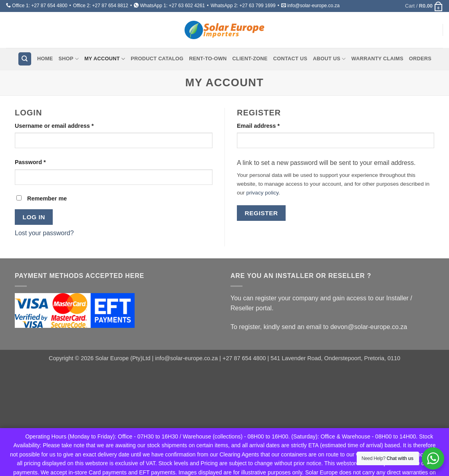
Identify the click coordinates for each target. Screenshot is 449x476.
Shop (69, 59)
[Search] (25, 59)
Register (261, 213)
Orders (420, 59)
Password (43, 162)
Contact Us (290, 59)
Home (45, 59)
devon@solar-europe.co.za (369, 327)
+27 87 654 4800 (49, 6)
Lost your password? (44, 233)
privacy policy (262, 193)
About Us (329, 59)
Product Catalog (157, 59)
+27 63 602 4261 (187, 6)
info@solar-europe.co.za (313, 6)
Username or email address (67, 125)
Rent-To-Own (208, 59)
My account (105, 59)
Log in (34, 217)
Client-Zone (250, 59)
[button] (424, 6)
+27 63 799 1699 (257, 6)
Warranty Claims (377, 59)
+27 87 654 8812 (110, 6)
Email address (271, 125)
